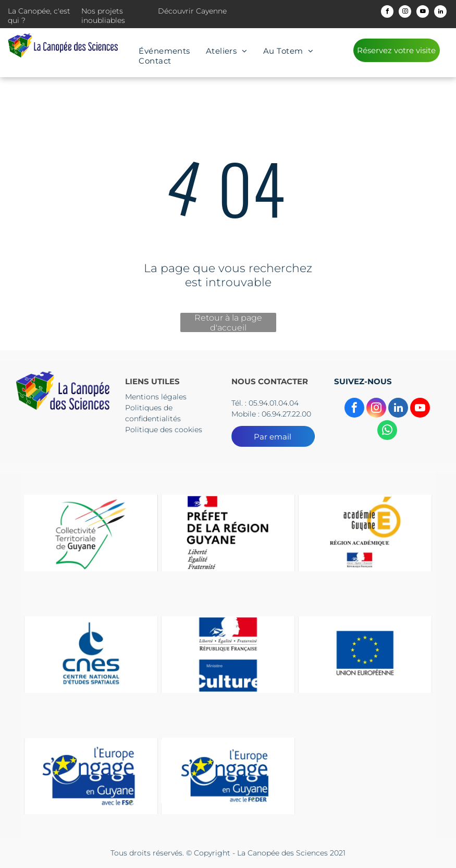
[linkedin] (440, 13)
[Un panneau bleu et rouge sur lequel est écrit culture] (228, 655)
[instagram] (405, 13)
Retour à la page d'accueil (228, 322)
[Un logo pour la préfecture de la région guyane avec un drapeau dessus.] (228, 533)
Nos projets (102, 11)
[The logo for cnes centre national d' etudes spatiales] (91, 655)
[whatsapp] (387, 431)
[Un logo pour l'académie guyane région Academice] (365, 533)
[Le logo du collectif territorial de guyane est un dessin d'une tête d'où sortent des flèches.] (91, 533)
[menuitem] (164, 51)
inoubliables (103, 20)
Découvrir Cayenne (192, 11)
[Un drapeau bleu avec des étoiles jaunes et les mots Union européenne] (365, 655)
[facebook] (387, 13)
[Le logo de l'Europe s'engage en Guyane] (91, 776)
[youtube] (423, 13)
